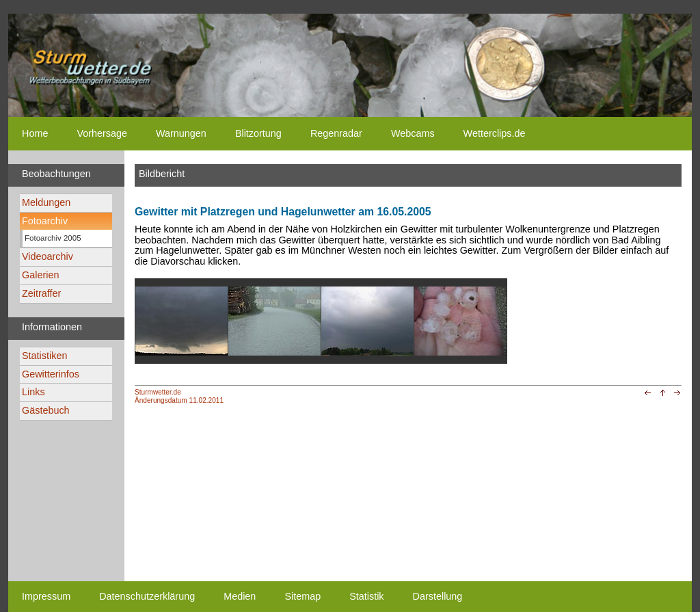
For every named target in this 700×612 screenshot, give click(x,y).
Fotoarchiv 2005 (53, 238)
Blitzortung (258, 133)
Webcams (413, 133)
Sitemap (302, 596)
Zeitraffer (41, 293)
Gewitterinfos (51, 374)
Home (35, 133)
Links (33, 392)
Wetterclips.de (495, 133)
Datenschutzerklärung (147, 596)
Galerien (40, 275)
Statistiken (44, 356)
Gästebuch (46, 410)
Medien (240, 596)
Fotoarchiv (45, 221)
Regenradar (336, 133)
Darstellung (438, 596)
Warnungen (181, 133)
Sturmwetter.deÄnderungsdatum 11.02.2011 (179, 396)
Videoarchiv (48, 256)
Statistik (366, 596)
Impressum (46, 596)
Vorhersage (102, 133)
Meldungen (46, 202)
